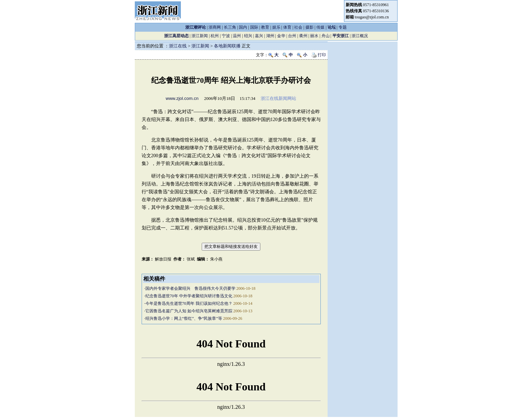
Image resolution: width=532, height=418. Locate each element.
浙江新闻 (200, 36)
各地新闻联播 (227, 46)
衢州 (303, 36)
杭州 (215, 36)
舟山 (326, 36)
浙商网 (215, 27)
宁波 (226, 36)
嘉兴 (259, 36)
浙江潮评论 (196, 27)
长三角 (230, 27)
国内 (243, 27)
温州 (237, 36)
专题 (343, 27)
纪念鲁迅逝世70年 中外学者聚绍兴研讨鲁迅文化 (189, 296)
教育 (265, 27)
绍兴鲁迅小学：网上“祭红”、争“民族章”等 (184, 318)
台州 (292, 36)
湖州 (270, 36)
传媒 (320, 27)
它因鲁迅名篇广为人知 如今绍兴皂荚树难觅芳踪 (189, 311)
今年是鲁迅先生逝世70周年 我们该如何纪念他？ (189, 303)
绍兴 (248, 36)
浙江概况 (360, 36)
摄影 (310, 27)
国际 (254, 27)
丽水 (314, 36)
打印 (319, 55)
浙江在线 (178, 46)
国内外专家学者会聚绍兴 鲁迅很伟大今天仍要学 (190, 288)
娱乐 (276, 27)
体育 (287, 27)
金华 (281, 36)
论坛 (332, 27)
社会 (298, 27)
